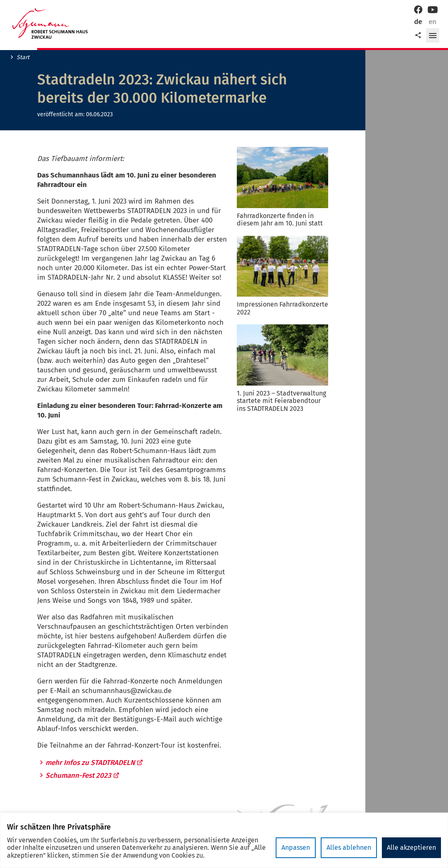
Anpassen (296, 848)
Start (23, 58)
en (433, 22)
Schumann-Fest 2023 (83, 776)
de (418, 22)
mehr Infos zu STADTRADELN (94, 763)
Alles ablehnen (349, 848)
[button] (433, 36)
